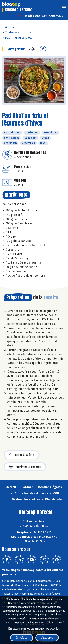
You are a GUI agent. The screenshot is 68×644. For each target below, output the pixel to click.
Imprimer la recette (25, 467)
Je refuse (22, 638)
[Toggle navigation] (64, 9)
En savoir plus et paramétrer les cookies (34, 629)
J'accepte (47, 638)
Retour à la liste (22, 455)
